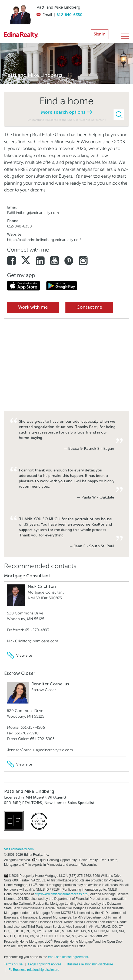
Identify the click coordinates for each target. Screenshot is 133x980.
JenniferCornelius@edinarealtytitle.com (40, 750)
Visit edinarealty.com (19, 849)
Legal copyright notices (45, 964)
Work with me (33, 307)
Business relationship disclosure (90, 964)
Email (44, 15)
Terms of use (13, 964)
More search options (66, 112)
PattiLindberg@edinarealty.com (33, 213)
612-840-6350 (69, 15)
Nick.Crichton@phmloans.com (33, 641)
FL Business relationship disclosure (34, 970)
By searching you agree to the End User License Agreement (67, 120)
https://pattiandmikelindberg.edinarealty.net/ (44, 240)
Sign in (100, 34)
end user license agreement (68, 957)
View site (20, 655)
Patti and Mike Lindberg (58, 7)
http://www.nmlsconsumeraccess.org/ (61, 894)
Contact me (89, 307)
